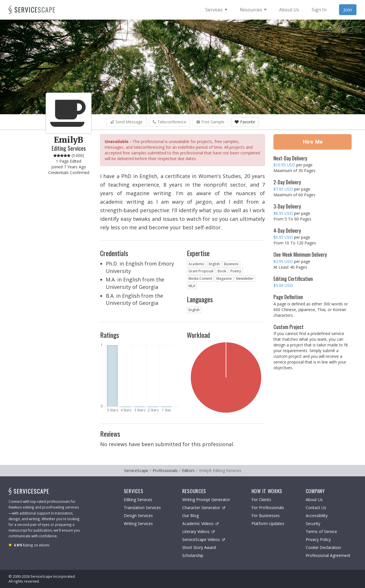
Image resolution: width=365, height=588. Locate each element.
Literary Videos (198, 531)
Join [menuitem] (348, 10)
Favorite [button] (245, 122)
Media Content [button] (200, 278)
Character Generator (204, 508)
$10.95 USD (284, 165)
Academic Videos (200, 523)
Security (313, 523)
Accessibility (317, 515)
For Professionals (268, 508)
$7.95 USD (283, 189)
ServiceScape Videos (204, 539)
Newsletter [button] (245, 278)
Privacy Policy (318, 539)
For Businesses (266, 515)
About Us (314, 500)
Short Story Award (199, 547)
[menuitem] (216, 10)
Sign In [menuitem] (319, 10)
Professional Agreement (328, 555)
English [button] (214, 264)
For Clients (261, 500)
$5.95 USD (283, 237)
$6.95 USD (283, 213)
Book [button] (222, 271)
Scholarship (193, 555)
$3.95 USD (283, 261)
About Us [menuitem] (289, 10)
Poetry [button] (236, 271)
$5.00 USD (283, 285)
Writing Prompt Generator (206, 500)
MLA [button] (192, 286)
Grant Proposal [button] (201, 271)
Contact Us (316, 508)
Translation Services (142, 508)
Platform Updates (268, 523)
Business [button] (231, 264)
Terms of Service (321, 531)
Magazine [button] (224, 278)
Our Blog (190, 515)
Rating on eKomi (32, 545)
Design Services (138, 515)
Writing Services (138, 523)
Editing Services (138, 500)
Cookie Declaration (323, 547)
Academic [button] (196, 264)
